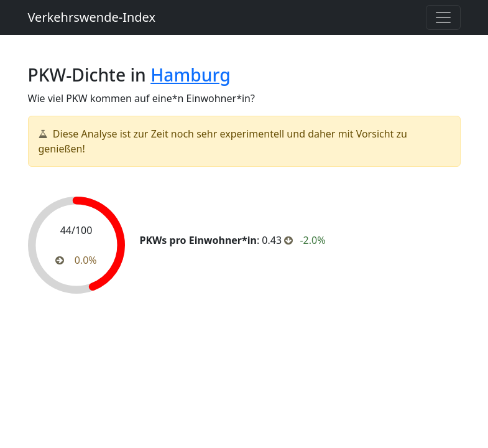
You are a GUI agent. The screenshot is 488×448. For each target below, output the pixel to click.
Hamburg (190, 75)
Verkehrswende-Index (92, 17)
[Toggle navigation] (443, 17)
